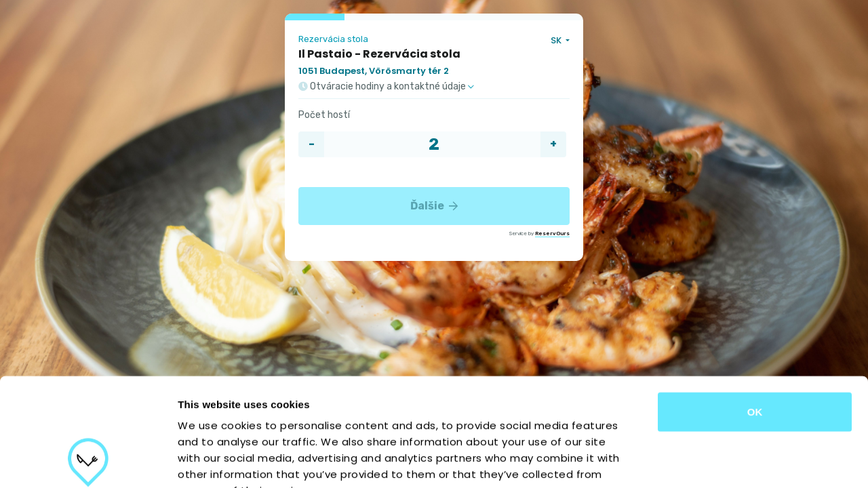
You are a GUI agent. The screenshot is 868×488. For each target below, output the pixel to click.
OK (755, 311)
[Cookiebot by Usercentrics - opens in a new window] (88, 462)
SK (557, 40)
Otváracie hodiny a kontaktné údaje (386, 87)
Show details (712, 461)
